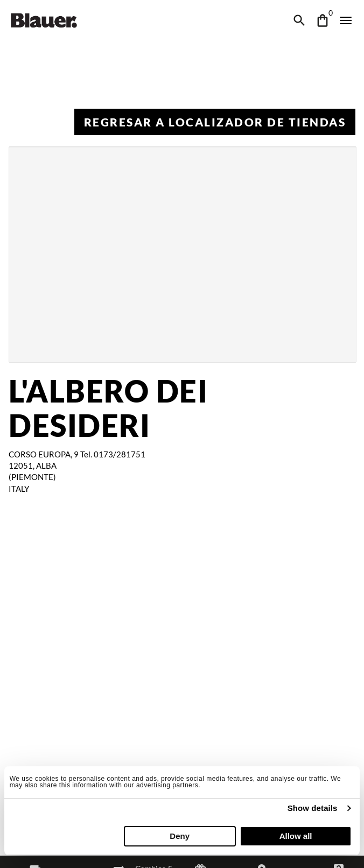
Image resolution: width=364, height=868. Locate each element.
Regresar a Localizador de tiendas (215, 122)
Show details (313, 808)
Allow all (296, 836)
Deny (180, 836)
